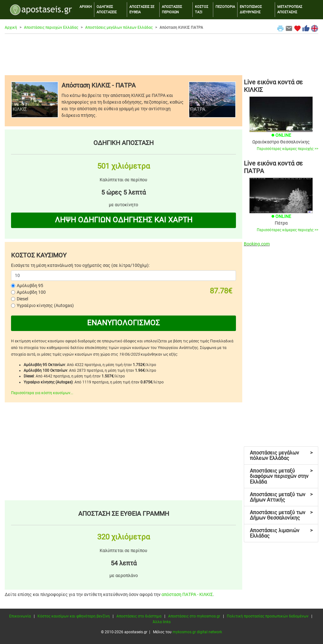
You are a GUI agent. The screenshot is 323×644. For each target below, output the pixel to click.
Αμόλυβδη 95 (30, 286)
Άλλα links (162, 622)
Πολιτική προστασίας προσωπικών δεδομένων (268, 616)
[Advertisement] (161, 54)
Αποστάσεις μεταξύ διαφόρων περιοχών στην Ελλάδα (281, 476)
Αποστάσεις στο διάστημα (139, 616)
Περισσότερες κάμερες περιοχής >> (288, 149)
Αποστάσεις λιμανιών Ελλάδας (281, 533)
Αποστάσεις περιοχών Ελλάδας (51, 27)
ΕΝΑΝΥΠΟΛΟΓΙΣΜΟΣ (123, 323)
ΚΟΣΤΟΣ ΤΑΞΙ (202, 9)
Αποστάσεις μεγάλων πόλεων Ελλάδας (119, 27)
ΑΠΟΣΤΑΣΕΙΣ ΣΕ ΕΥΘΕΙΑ (142, 9)
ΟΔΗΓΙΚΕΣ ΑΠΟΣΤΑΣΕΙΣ (107, 9)
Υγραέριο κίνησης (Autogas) (45, 305)
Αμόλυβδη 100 (31, 292)
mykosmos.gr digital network (197, 632)
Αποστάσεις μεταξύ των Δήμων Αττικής (281, 497)
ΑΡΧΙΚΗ (86, 7)
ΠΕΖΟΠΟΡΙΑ (225, 7)
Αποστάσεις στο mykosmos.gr (194, 616)
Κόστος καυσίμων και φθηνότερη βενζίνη (74, 616)
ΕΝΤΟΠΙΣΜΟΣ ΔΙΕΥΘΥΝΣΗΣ (251, 9)
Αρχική (11, 27)
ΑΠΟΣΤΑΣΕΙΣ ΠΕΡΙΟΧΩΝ (172, 9)
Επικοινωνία (20, 616)
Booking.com (257, 244)
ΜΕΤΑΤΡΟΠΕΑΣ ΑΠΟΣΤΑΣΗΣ (290, 9)
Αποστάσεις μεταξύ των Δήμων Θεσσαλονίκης (281, 515)
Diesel (22, 299)
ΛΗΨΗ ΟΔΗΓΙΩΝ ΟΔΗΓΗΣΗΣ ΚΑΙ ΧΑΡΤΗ (124, 220)
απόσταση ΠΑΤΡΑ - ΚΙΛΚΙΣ (187, 594)
